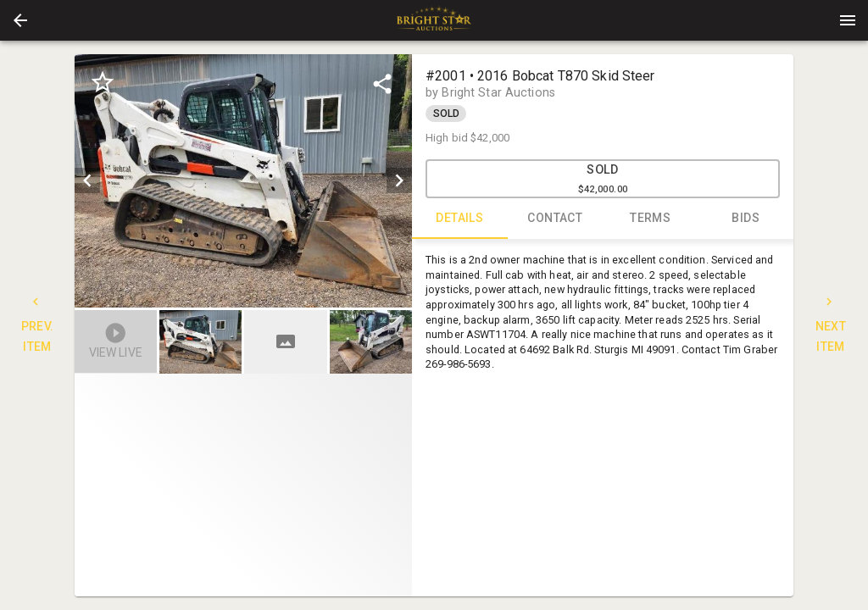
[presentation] (434, 20)
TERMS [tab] (651, 219)
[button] (20, 20)
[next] (399, 180)
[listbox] (243, 181)
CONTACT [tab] (556, 219)
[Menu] (848, 20)
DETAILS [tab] (460, 219)
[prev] (87, 180)
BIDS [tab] (746, 219)
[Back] (20, 20)
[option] (243, 181)
